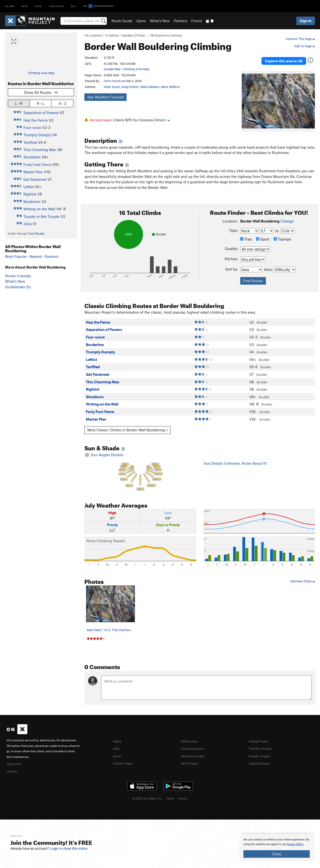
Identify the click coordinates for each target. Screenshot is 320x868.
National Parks (261, 757)
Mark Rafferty (170, 87)
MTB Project (191, 757)
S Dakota (112, 35)
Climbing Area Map (41, 73)
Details (162, 120)
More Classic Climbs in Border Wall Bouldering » (128, 424)
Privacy (183, 792)
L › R (19, 103)
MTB (25, 6)
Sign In (306, 21)
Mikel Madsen (150, 87)
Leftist (29, 187)
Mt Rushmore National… (167, 35)
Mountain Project (195, 750)
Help (117, 743)
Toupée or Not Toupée (42, 216)
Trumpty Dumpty (37, 135)
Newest (36, 256)
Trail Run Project (262, 743)
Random (52, 256)
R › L (41, 103)
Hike (39, 6)
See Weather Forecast (106, 97)
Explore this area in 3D (284, 58)
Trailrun (56, 6)
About (118, 735)
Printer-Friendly (18, 276)
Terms (170, 792)
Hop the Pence (36, 120)
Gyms (141, 21)
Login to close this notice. (69, 849)
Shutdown (32, 157)
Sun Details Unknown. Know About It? (235, 457)
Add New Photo (302, 576)
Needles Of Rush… (135, 35)
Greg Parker (130, 87)
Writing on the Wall (39, 209)
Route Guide (122, 21)
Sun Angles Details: (140, 466)
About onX (15, 758)
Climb (10, 6)
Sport (263, 233)
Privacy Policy (295, 844)
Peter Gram (112, 87)
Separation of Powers (41, 113)
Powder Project (261, 750)
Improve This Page (300, 39)
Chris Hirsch (112, 81)
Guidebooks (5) (18, 287)
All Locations (93, 35)
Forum (197, 21)
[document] (277, 848)
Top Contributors (195, 743)
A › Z (62, 103)
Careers (13, 765)
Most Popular (16, 256)
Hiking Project (260, 735)
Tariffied (30, 142)
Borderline (32, 202)
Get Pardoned (35, 179)
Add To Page (305, 46)
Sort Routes (36, 233)
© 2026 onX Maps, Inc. (147, 792)
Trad (246, 233)
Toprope (282, 233)
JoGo (28, 224)
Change (287, 215)
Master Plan (33, 172)
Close (277, 854)
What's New (160, 21)
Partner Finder (125, 757)
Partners (180, 21)
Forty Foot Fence (37, 164)
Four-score (32, 127)
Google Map (112, 69)
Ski (74, 6)
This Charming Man (40, 150)
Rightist (30, 194)
